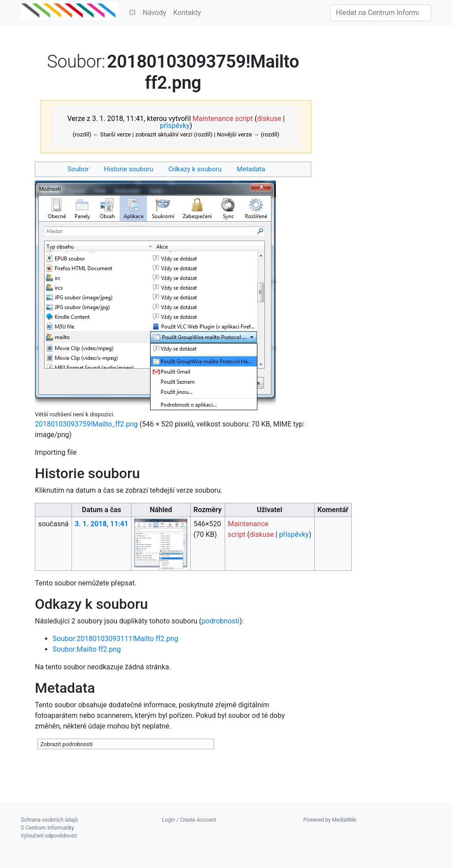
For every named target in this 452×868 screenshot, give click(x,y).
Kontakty (187, 13)
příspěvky (175, 126)
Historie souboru (128, 169)
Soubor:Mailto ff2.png (87, 649)
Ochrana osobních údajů (49, 820)
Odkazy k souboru (195, 169)
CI (132, 13)
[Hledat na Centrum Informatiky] (381, 13)
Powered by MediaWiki (330, 820)
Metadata (251, 169)
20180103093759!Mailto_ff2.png (86, 424)
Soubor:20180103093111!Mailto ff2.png (115, 639)
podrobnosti (221, 621)
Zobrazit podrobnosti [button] (66, 744)
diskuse (269, 119)
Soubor (78, 169)
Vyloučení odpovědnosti (49, 836)
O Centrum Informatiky (47, 828)
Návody (154, 13)
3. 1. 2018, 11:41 (101, 524)
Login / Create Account (189, 820)
